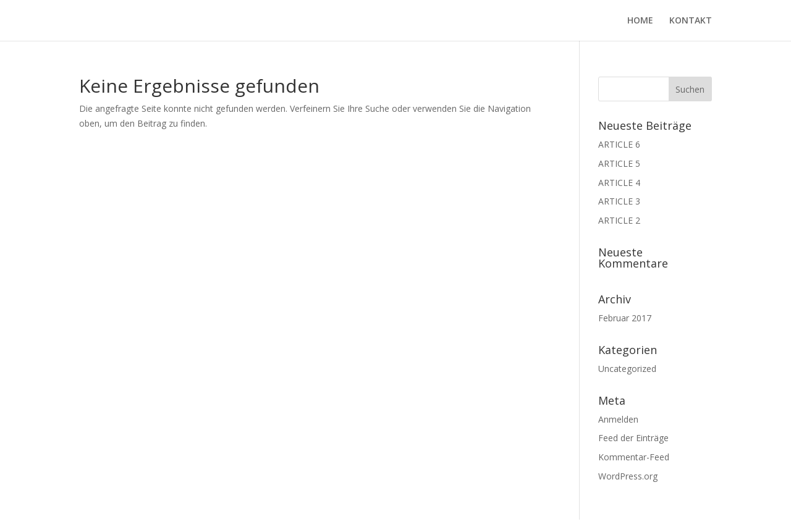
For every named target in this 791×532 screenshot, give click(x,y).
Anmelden (618, 419)
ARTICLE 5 (619, 163)
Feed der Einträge (633, 438)
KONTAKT (691, 21)
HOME (640, 21)
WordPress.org (628, 476)
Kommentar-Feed (634, 457)
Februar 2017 (625, 318)
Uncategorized (627, 369)
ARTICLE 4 (619, 183)
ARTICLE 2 (619, 220)
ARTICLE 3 (619, 201)
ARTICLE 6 (619, 144)
